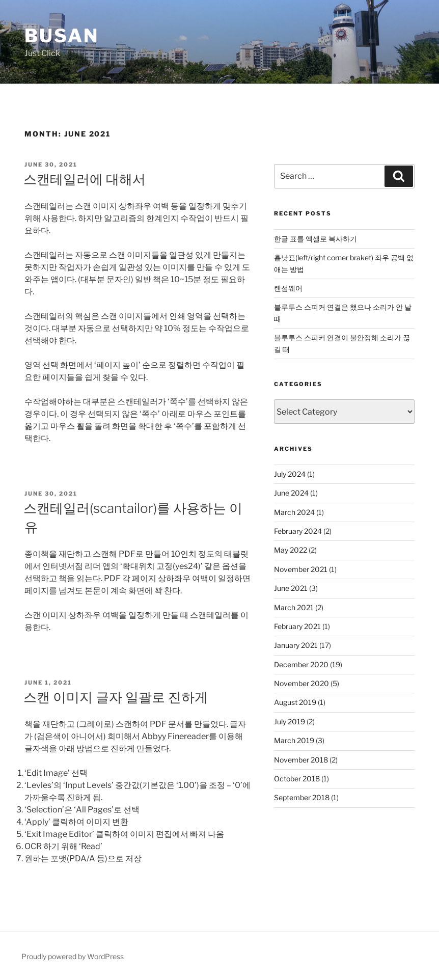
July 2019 (290, 722)
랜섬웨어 (288, 288)
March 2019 (294, 740)
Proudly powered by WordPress (73, 956)
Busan (61, 36)
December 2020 (301, 664)
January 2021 (296, 645)
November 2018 (301, 760)
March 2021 (294, 607)
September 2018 (302, 797)
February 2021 (297, 626)
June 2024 (291, 493)
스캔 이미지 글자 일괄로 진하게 (116, 697)
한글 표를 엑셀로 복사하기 (315, 239)
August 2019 (295, 702)
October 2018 (297, 779)
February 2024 (298, 531)
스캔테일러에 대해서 (85, 179)
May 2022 (291, 550)
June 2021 (291, 588)
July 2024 (290, 474)
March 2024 (294, 512)
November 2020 (301, 683)
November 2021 (301, 569)
